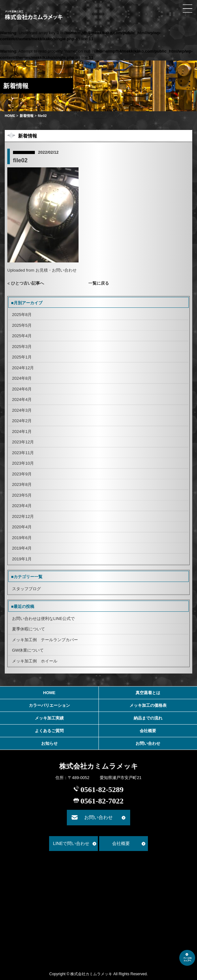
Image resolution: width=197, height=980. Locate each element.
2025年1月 (22, 357)
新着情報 (27, 116)
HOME (10, 116)
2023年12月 (23, 442)
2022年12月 (23, 516)
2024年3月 (22, 410)
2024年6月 (22, 389)
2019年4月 (22, 548)
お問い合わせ (148, 743)
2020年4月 (22, 527)
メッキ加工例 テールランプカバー (45, 640)
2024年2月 (22, 421)
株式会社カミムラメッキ (99, 766)
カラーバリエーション (49, 705)
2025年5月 (22, 325)
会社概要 (148, 731)
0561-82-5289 (102, 790)
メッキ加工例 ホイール (35, 661)
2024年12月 (23, 368)
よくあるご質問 (49, 731)
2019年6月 (22, 538)
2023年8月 (22, 484)
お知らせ (49, 743)
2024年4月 (22, 400)
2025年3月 (22, 347)
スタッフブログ (26, 589)
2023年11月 (23, 453)
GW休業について (28, 650)
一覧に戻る (99, 283)
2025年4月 (22, 336)
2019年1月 (22, 559)
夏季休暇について (29, 629)
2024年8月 (22, 378)
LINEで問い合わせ (71, 843)
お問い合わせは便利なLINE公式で (43, 619)
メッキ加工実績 (49, 718)
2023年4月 (22, 506)
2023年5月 (22, 495)
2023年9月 (22, 474)
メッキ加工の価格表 (148, 705)
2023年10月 (23, 463)
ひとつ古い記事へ (28, 283)
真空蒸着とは (148, 693)
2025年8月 (22, 315)
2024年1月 (22, 432)
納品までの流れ (148, 718)
